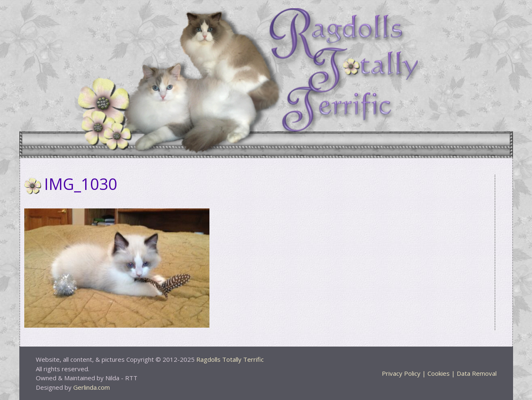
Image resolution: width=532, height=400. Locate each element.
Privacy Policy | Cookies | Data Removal (439, 373)
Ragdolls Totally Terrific (230, 359)
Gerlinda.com (92, 387)
